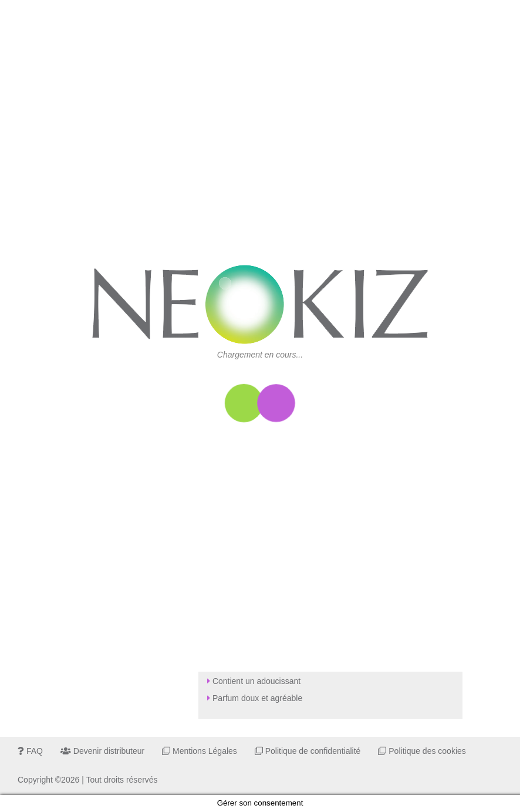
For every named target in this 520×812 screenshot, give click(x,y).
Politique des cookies (422, 751)
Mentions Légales (200, 751)
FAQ (30, 751)
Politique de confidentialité (308, 751)
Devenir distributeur (102, 751)
